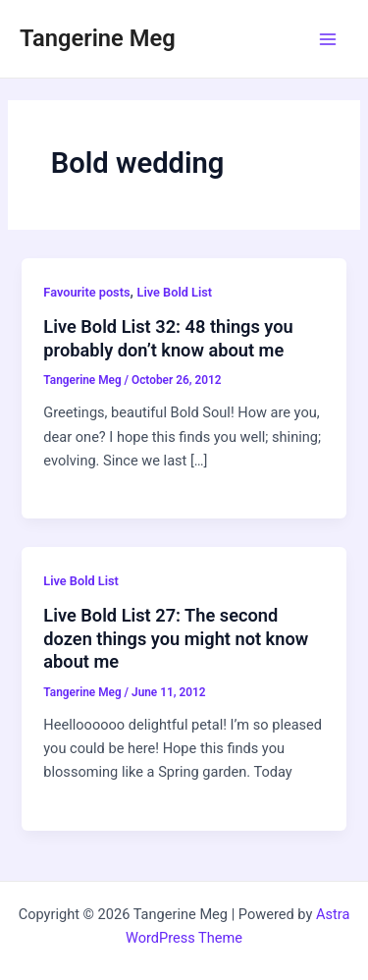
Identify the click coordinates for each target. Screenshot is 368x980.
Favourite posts (86, 292)
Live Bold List (175, 292)
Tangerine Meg (98, 38)
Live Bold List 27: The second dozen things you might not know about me (176, 638)
